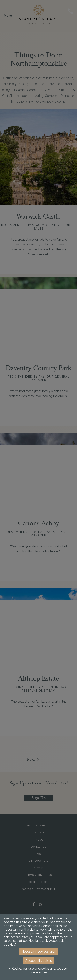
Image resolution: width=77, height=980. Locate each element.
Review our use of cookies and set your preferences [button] (40, 970)
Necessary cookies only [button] (38, 951)
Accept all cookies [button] (39, 961)
